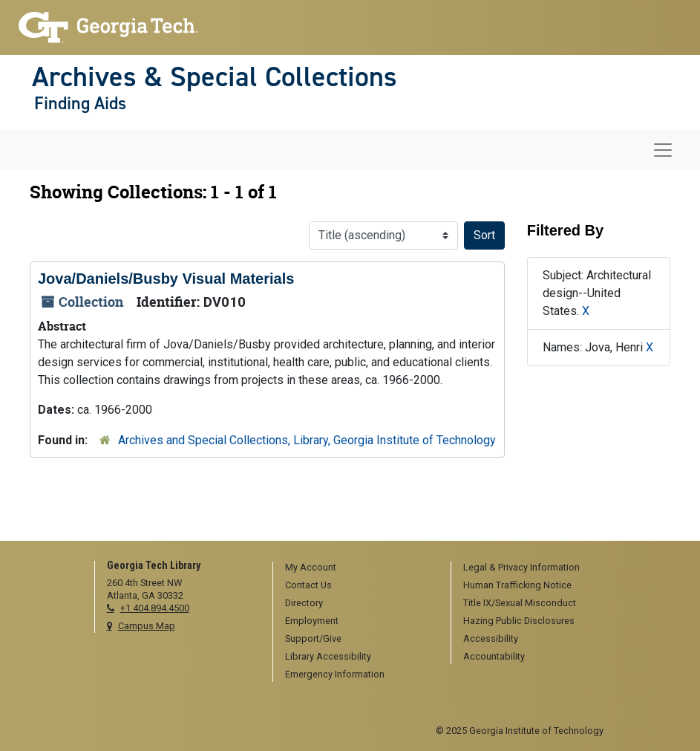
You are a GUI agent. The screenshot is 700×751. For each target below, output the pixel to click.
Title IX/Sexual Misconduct (520, 603)
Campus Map (147, 626)
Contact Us (308, 585)
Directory (304, 603)
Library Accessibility (328, 656)
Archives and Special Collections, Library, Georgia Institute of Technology (307, 440)
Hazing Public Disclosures (519, 621)
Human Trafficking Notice (517, 585)
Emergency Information (335, 674)
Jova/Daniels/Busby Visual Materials (166, 279)
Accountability (494, 656)
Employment (312, 621)
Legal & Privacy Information (521, 567)
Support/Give (313, 638)
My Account (311, 567)
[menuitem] (357, 568)
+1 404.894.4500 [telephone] (155, 608)
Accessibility (491, 638)
